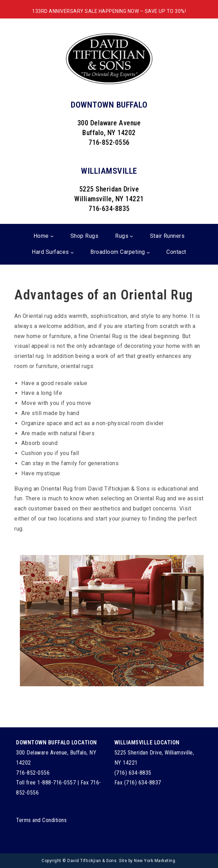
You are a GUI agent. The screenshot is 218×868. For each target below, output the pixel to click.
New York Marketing (155, 861)
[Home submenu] (52, 236)
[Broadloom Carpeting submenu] (148, 252)
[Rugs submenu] (131, 236)
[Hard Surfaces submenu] (72, 252)
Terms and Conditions (41, 820)
